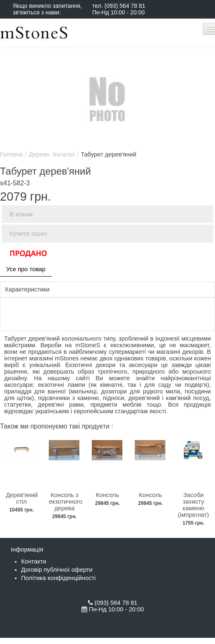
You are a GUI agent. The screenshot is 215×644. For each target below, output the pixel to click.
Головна (12, 154)
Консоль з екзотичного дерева (66, 502)
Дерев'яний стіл (22, 498)
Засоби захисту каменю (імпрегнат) (193, 505)
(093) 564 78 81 (125, 6)
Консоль (107, 495)
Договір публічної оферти (57, 570)
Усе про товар (26, 269)
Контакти (34, 561)
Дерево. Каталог (52, 154)
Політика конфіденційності (58, 578)
